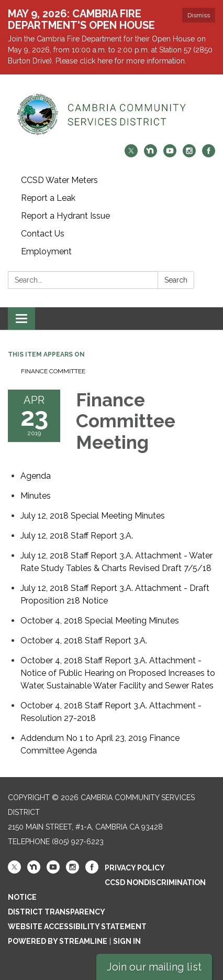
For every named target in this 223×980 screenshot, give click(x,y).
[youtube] (170, 154)
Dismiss (199, 15)
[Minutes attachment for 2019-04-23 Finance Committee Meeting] (36, 496)
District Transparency (57, 912)
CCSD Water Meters (59, 180)
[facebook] (209, 154)
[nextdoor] (150, 154)
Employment (46, 251)
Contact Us (43, 234)
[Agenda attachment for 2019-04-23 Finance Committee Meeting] (36, 476)
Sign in (127, 941)
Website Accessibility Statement (77, 927)
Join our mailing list (154, 967)
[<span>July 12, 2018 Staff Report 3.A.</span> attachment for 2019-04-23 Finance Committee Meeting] (77, 536)
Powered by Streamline (58, 941)
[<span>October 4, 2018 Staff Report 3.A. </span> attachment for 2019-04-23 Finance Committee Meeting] (85, 640)
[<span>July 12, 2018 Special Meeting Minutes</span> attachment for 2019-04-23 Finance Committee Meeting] (93, 516)
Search (176, 280)
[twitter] (131, 154)
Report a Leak (48, 198)
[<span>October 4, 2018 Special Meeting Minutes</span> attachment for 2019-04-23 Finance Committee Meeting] (100, 621)
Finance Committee (53, 371)
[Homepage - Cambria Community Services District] (111, 115)
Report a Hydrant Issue (65, 216)
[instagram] (189, 154)
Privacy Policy (135, 868)
